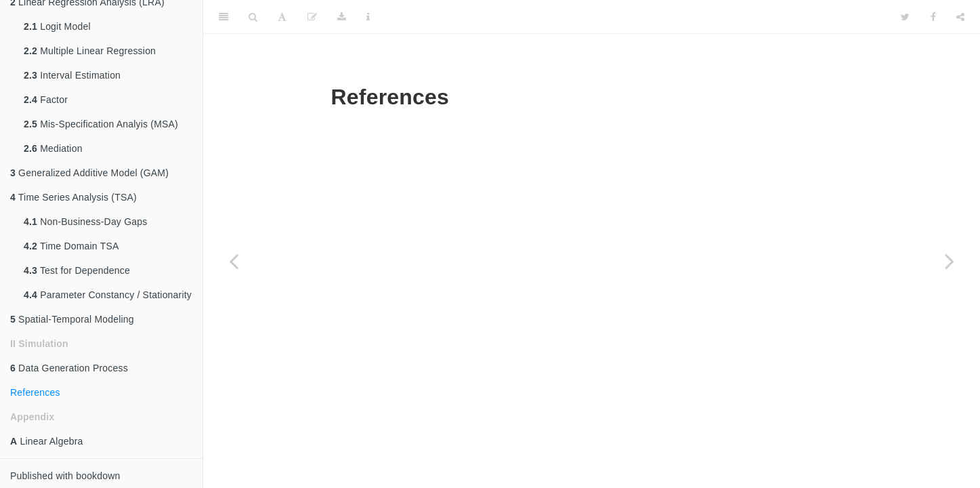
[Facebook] (933, 17)
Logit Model (57, 26)
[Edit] (312, 17)
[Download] (342, 17)
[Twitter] (905, 17)
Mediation (53, 148)
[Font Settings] (282, 17)
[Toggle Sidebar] (223, 17)
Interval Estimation (72, 75)
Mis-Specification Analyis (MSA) (101, 124)
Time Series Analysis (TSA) (73, 197)
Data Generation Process (69, 368)
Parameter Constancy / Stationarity (108, 295)
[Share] (960, 17)
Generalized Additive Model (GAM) (89, 173)
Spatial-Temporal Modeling (72, 319)
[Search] (253, 17)
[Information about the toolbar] (368, 17)
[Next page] (950, 261)
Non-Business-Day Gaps (85, 222)
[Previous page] (234, 261)
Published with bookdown (65, 476)
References (35, 392)
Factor (46, 100)
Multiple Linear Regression (90, 51)
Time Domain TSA (71, 246)
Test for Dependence (77, 270)
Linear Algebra (47, 441)
